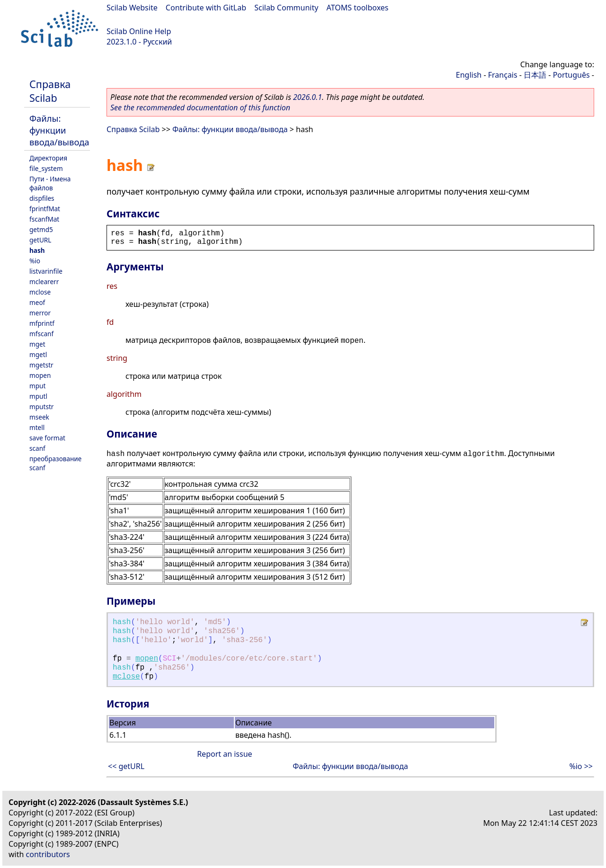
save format (47, 438)
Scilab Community (286, 8)
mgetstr (41, 365)
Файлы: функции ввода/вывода (59, 130)
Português (571, 75)
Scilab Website (132, 8)
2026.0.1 (307, 97)
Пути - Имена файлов (50, 183)
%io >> (581, 766)
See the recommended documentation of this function (200, 107)
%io (35, 261)
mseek (39, 417)
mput (37, 386)
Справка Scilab (50, 91)
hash (37, 250)
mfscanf (41, 334)
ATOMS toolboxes (358, 8)
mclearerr (44, 282)
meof (37, 302)
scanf (37, 448)
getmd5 (41, 229)
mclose (40, 292)
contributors (48, 854)
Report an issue (224, 754)
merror (40, 313)
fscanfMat (44, 219)
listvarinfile (46, 271)
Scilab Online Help (139, 31)
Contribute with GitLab (206, 8)
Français (503, 75)
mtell (37, 427)
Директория (48, 158)
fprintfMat (45, 209)
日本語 (535, 75)
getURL (40, 240)
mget (37, 344)
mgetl (38, 354)
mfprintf (42, 323)
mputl (38, 396)
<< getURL (126, 766)
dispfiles (42, 198)
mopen (40, 375)
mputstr (41, 407)
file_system (46, 168)
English (469, 75)
